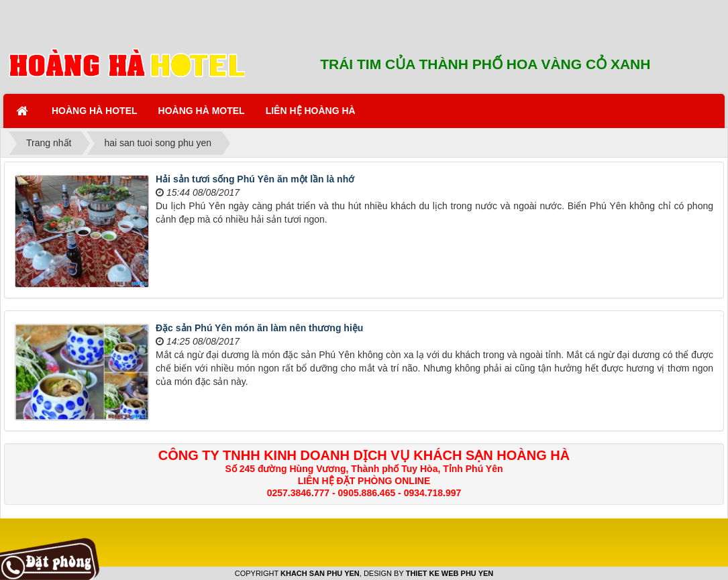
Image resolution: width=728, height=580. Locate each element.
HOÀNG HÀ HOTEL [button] (95, 111)
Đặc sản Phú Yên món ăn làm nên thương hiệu (259, 328)
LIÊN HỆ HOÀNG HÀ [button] (311, 111)
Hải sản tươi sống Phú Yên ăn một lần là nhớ (255, 179)
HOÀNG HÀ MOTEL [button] (202, 111)
